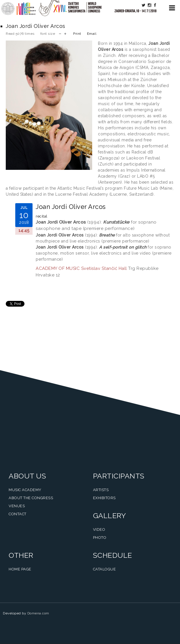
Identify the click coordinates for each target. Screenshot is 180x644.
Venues (17, 506)
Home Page (20, 569)
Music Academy (25, 490)
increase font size (65, 33)
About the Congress (31, 498)
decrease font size (60, 33)
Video (99, 529)
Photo (100, 538)
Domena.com (38, 613)
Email (92, 34)
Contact (18, 514)
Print (77, 34)
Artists (101, 490)
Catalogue (105, 569)
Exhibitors (104, 498)
